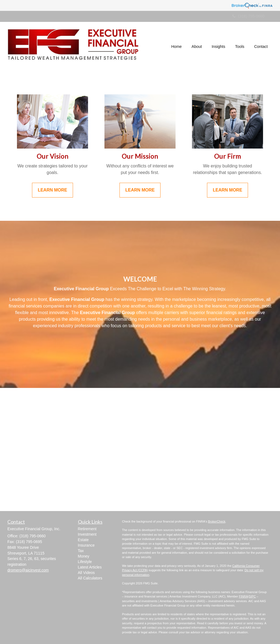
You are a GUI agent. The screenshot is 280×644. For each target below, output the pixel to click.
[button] (197, 47)
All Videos (86, 573)
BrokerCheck (217, 521)
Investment (87, 534)
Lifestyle (85, 562)
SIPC (252, 596)
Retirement (87, 529)
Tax (81, 551)
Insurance (86, 545)
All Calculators (90, 578)
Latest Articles (90, 567)
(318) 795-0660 (248, 16)
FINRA (243, 596)
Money (84, 556)
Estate (83, 540)
